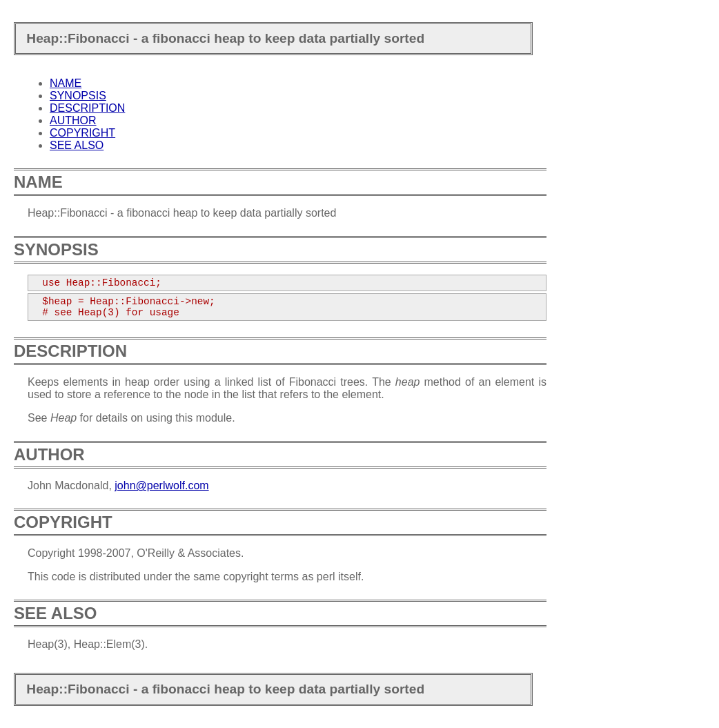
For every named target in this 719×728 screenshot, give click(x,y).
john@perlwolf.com (161, 485)
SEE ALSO (77, 145)
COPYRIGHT (82, 133)
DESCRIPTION (87, 108)
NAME (66, 83)
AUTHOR (73, 120)
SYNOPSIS (78, 96)
